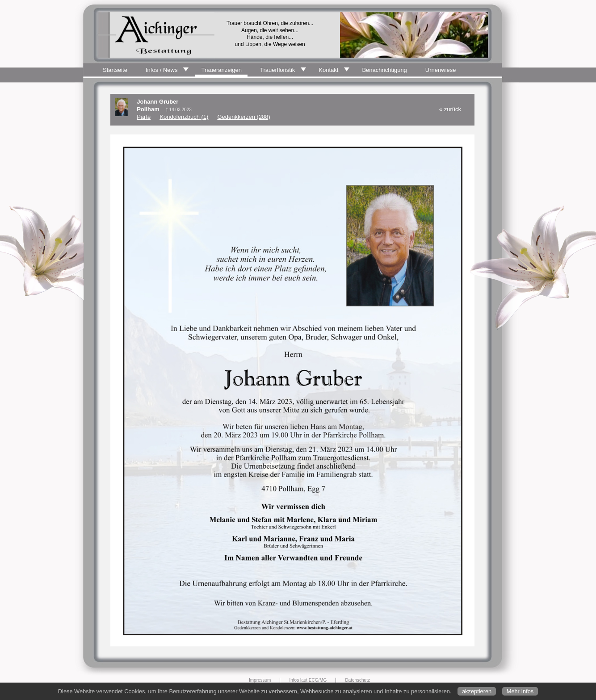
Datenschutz (357, 680)
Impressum (260, 680)
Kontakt (328, 70)
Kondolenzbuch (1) (184, 117)
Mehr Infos (520, 691)
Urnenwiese (441, 70)
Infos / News (162, 70)
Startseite (115, 70)
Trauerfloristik (277, 70)
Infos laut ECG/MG (308, 680)
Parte (144, 117)
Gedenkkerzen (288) (244, 117)
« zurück (450, 109)
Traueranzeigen (221, 70)
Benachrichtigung (384, 70)
